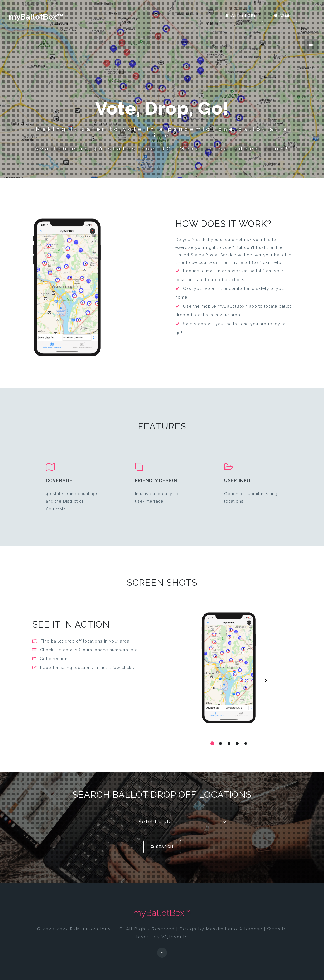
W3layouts (175, 937)
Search (162, 847)
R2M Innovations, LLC (96, 929)
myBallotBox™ (36, 17)
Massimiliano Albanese (234, 929)
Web (281, 15)
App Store (240, 15)
